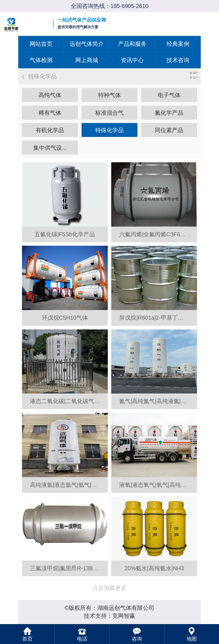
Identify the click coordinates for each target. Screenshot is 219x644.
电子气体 (169, 95)
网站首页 (41, 44)
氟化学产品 (169, 113)
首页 (27, 639)
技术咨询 (178, 60)
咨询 (137, 639)
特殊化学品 (109, 130)
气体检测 (41, 60)
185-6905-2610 (130, 6)
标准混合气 (109, 113)
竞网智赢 (124, 616)
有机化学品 (50, 130)
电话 (82, 639)
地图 (192, 639)
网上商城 (87, 60)
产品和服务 (132, 44)
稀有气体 (50, 113)
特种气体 (109, 95)
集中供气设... (50, 148)
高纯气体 (50, 95)
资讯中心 (132, 60)
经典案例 (178, 44)
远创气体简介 (87, 44)
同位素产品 (169, 130)
